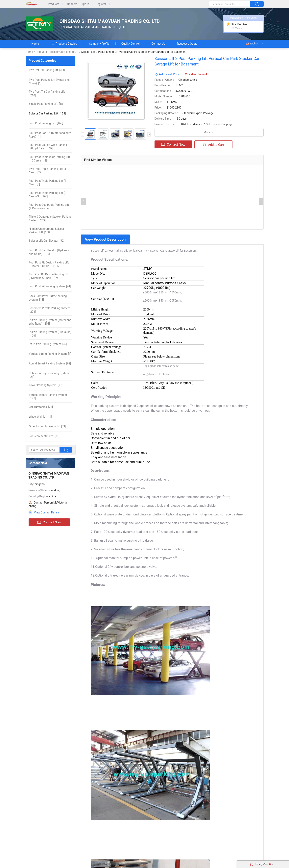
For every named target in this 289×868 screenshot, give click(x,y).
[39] (48, 147)
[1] (49, 82)
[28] (41, 407)
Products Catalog (64, 44)
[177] (48, 397)
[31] (44, 436)
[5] (48, 183)
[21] (49, 375)
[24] (50, 286)
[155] (47, 113)
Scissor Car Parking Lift (64, 52)
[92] (47, 241)
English (252, 44)
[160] (48, 195)
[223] (50, 310)
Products (54, 4)
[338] (47, 70)
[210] (47, 93)
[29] (49, 276)
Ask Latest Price (169, 74)
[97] (46, 385)
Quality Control (131, 44)
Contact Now (49, 522)
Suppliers (72, 4)
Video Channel (198, 74)
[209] (50, 218)
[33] (47, 426)
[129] (50, 334)
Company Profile (99, 44)
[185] (49, 264)
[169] (46, 123)
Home (35, 44)
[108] (47, 231)
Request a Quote (187, 44)
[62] (50, 363)
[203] (50, 322)
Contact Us (158, 44)
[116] (49, 252)
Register (101, 4)
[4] (49, 207)
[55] (48, 171)
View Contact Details (47, 512)
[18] (46, 104)
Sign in (85, 4)
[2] (49, 159)
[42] (48, 344)
